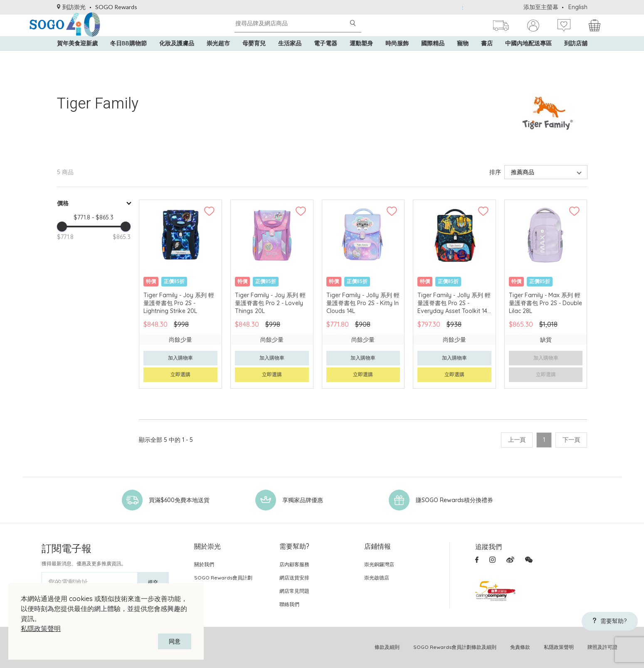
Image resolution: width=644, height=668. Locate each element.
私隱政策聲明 (41, 629)
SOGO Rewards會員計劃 (223, 578)
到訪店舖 (576, 58)
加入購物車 (180, 358)
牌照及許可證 (602, 647)
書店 (487, 58)
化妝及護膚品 (177, 58)
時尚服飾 (397, 58)
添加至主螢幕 (541, 7)
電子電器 (326, 58)
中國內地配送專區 (528, 58)
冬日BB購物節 (128, 58)
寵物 (463, 58)
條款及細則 (387, 647)
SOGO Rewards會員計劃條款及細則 (455, 647)
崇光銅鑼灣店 (379, 564)
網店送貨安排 (294, 578)
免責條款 (520, 647)
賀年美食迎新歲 (77, 58)
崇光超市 (218, 58)
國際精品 (433, 58)
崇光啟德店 (377, 578)
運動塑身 (361, 58)
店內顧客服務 (294, 564)
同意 (175, 641)
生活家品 (290, 58)
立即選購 (180, 374)
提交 (153, 582)
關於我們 (204, 564)
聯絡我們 (289, 604)
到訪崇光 (72, 7)
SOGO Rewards (116, 7)
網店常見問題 (294, 591)
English (578, 7)
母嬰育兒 (254, 58)
